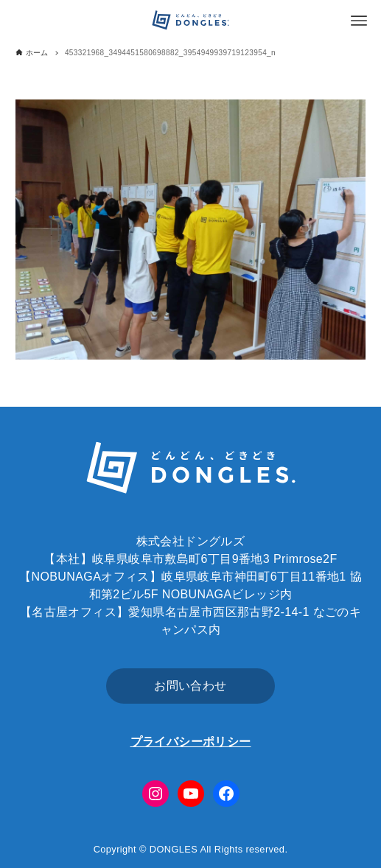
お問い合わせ (190, 686)
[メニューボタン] (359, 21)
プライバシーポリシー (191, 742)
